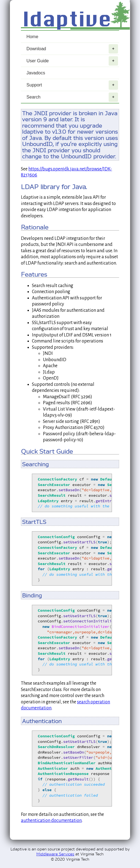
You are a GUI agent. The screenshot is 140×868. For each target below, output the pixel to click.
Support (72, 85)
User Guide (72, 61)
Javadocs (36, 73)
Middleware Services (55, 854)
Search (72, 97)
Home (32, 37)
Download (72, 49)
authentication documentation (51, 821)
